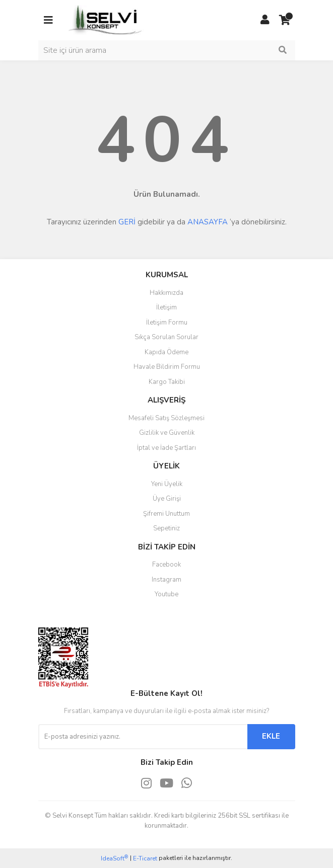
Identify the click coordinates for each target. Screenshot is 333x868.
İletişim (166, 307)
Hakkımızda (166, 293)
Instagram (166, 580)
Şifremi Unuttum (166, 514)
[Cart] (285, 20)
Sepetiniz (166, 528)
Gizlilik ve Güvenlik (167, 433)
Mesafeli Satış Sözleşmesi (166, 418)
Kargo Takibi (167, 382)
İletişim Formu (167, 323)
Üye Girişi (167, 499)
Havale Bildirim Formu (167, 367)
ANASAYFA (208, 222)
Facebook (166, 565)
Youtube (166, 594)
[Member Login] (265, 20)
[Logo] (106, 20)
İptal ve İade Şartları (166, 448)
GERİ (127, 222)
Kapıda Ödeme (166, 352)
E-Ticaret (145, 858)
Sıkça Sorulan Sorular (166, 337)
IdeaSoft (114, 858)
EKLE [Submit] (271, 736)
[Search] (167, 50)
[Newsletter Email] (143, 737)
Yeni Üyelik (167, 484)
